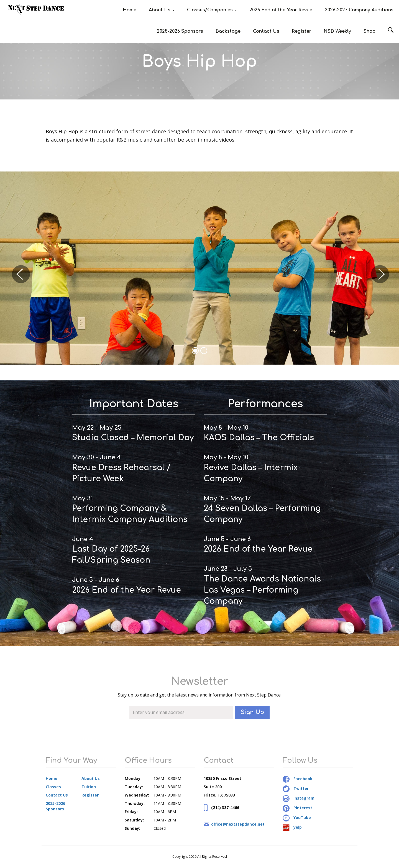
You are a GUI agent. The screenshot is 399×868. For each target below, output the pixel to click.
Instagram (299, 798)
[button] (20, 268)
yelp (292, 827)
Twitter (296, 788)
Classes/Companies (212, 10)
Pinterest (297, 808)
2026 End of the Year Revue (281, 10)
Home (130, 10)
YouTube (297, 817)
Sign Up (252, 712)
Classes (53, 787)
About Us (162, 10)
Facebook (298, 779)
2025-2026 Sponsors (180, 31)
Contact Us (266, 31)
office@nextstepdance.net (238, 824)
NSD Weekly (337, 31)
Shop (369, 31)
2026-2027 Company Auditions (359, 10)
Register (301, 31)
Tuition (89, 787)
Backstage (228, 31)
